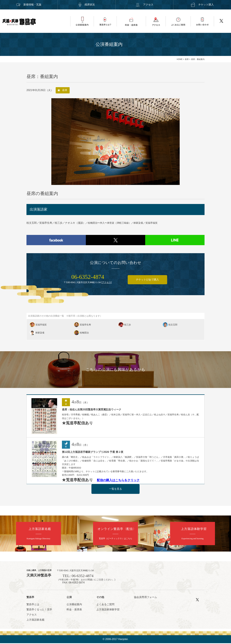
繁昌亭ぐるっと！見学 (39, 610)
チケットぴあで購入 (147, 280)
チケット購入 (202, 5)
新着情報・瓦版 (29, 5)
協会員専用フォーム (145, 598)
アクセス (144, 5)
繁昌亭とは (33, 605)
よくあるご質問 (105, 605)
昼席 (187, 59)
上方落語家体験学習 (108, 610)
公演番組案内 (74, 605)
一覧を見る (116, 490)
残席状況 (87, 5)
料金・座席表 (74, 610)
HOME (180, 59)
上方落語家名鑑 (35, 621)
